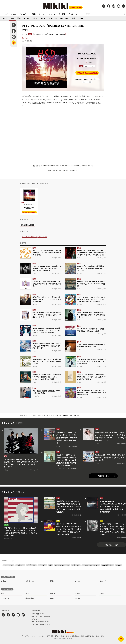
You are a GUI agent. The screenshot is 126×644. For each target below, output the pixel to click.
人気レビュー (74, 14)
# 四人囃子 (42, 565)
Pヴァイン (85, 62)
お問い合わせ (36, 619)
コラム (13, 14)
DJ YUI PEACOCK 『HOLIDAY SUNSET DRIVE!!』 (65, 415)
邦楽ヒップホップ (38, 34)
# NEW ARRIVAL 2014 (82, 79)
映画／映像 (64, 18)
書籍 (73, 18)
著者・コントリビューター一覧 (41, 616)
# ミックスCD (87, 82)
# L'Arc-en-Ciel (8, 565)
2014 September (60, 34)
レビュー (42, 14)
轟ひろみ (25, 38)
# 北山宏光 (76, 565)
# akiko (118, 565)
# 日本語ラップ (94, 79)
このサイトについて (38, 614)
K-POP (26, 18)
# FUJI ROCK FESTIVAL (91, 565)
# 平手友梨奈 (31, 565)
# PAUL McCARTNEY (62, 565)
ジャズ (43, 18)
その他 (81, 18)
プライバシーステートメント (40, 622)
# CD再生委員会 (107, 565)
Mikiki (21, 415)
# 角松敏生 (20, 565)
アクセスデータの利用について (41, 624)
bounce (51, 34)
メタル (35, 18)
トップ (5, 14)
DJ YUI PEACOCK (28, 225)
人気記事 (62, 14)
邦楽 (12, 18)
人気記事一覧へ (103, 476)
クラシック (53, 18)
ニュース (52, 14)
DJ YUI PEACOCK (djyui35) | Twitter (35, 237)
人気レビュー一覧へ (112, 545)
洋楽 (19, 18)
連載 (34, 14)
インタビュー (24, 14)
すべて (5, 18)
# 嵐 (50, 565)
